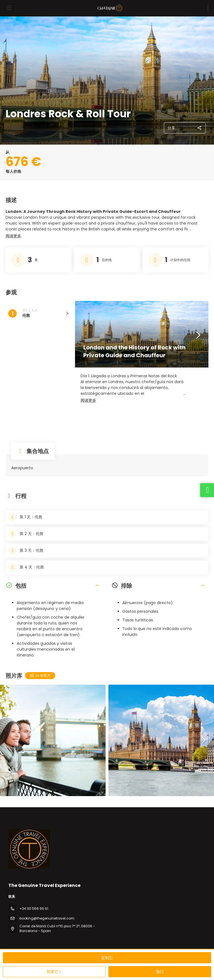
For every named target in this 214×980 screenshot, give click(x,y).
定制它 (107, 958)
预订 (160, 972)
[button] (13, 236)
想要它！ (54, 972)
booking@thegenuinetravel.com (47, 918)
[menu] (208, 8)
